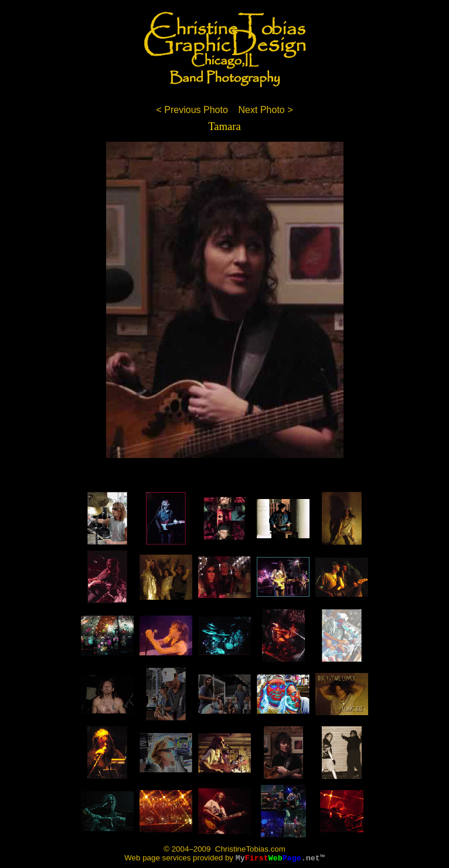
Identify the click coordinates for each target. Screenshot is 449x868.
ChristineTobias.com (249, 849)
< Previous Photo (192, 110)
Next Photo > (266, 110)
